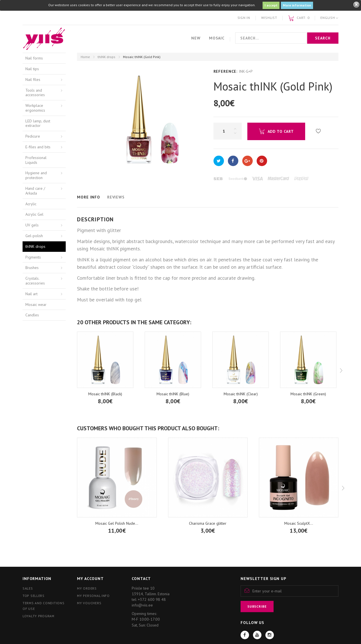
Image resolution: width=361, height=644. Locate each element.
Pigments (33, 257)
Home (85, 57)
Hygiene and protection (36, 175)
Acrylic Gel (34, 214)
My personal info (93, 596)
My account (90, 579)
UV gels (32, 225)
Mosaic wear (36, 305)
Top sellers (34, 596)
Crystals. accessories (35, 281)
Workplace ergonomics (35, 108)
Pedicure (33, 136)
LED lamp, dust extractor (38, 123)
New (196, 38)
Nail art (31, 294)
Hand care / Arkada (35, 191)
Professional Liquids (36, 160)
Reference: (225, 71)
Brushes (32, 268)
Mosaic (217, 38)
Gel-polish (34, 236)
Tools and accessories (35, 93)
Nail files (33, 80)
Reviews (116, 197)
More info (89, 197)
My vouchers (89, 603)
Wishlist (269, 18)
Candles (32, 315)
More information (297, 5)
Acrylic (31, 204)
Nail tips (32, 69)
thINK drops (106, 57)
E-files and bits (38, 147)
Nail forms (34, 58)
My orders (87, 588)
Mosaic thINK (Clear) (241, 394)
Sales (28, 588)
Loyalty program (38, 616)
